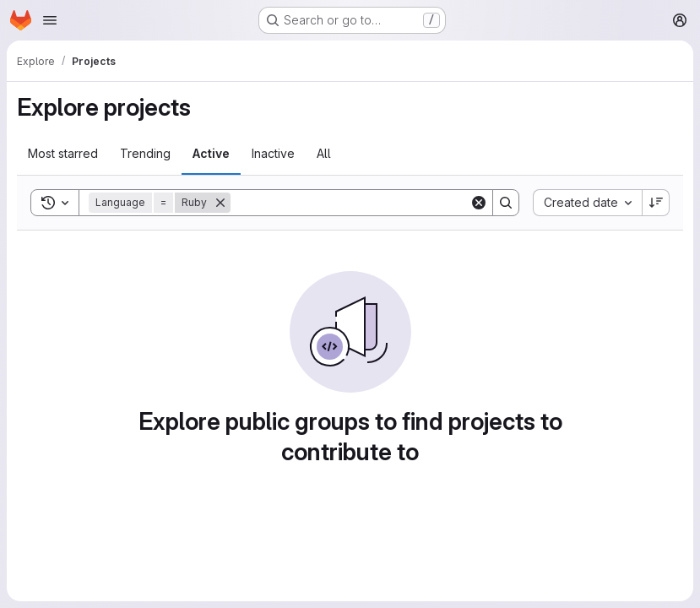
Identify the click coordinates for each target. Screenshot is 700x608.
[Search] (350, 203)
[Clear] (479, 203)
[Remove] (220, 203)
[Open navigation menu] (50, 20)
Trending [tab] (145, 153)
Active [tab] (211, 153)
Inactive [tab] (273, 153)
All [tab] (324, 153)
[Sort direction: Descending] (656, 203)
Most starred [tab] (63, 153)
